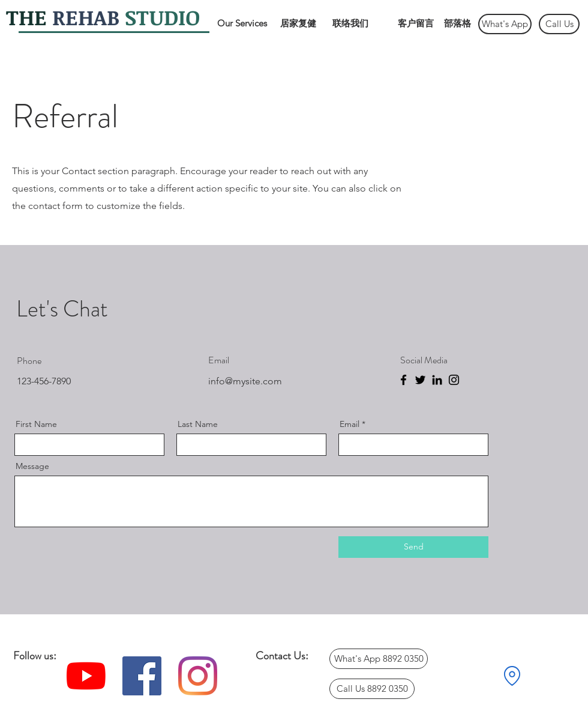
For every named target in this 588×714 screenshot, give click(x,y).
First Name (36, 424)
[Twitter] (420, 380)
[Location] (512, 676)
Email (349, 424)
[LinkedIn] (437, 380)
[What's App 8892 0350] (379, 659)
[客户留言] (415, 23)
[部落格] (457, 23)
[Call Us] (559, 24)
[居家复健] (298, 23)
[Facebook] (403, 380)
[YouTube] (86, 676)
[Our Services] (242, 23)
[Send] (413, 547)
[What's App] (505, 24)
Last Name (198, 424)
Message (32, 466)
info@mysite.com (245, 381)
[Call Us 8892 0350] (372, 689)
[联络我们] (350, 23)
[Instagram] (454, 380)
